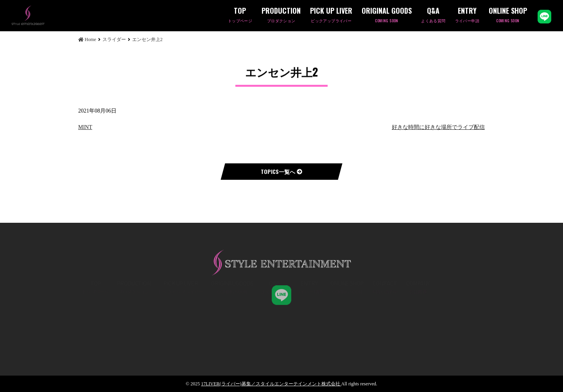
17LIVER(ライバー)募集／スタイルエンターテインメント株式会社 (271, 384)
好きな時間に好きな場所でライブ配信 (438, 127)
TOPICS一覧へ (281, 171)
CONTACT (385, 312)
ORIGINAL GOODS (387, 15)
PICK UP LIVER (331, 15)
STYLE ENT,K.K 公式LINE (281, 292)
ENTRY (467, 15)
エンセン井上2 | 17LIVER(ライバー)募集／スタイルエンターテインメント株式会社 (41, 15)
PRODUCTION (281, 15)
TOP (240, 15)
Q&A (433, 15)
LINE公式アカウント (544, 17)
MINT (85, 127)
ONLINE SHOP (508, 15)
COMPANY (418, 312)
